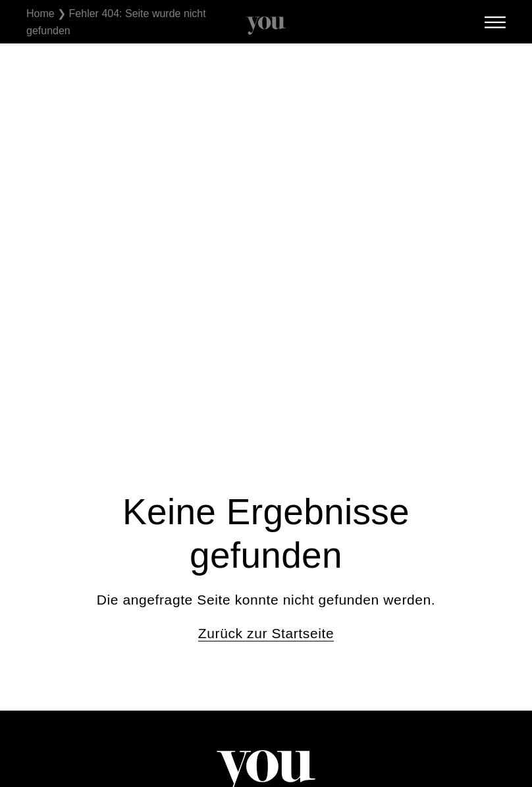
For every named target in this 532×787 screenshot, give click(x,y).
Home (40, 14)
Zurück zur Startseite (266, 633)
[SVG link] (266, 26)
